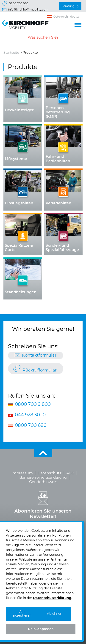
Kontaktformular (39, 355)
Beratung (68, 6)
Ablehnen (55, 614)
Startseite (11, 53)
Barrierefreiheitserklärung (43, 477)
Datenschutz (50, 473)
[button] (78, 24)
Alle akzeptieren (22, 614)
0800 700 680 (19, 3)
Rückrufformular (40, 370)
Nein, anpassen (41, 629)
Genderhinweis (43, 482)
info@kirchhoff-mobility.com (28, 9)
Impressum (22, 473)
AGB (70, 473)
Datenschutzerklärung (52, 598)
